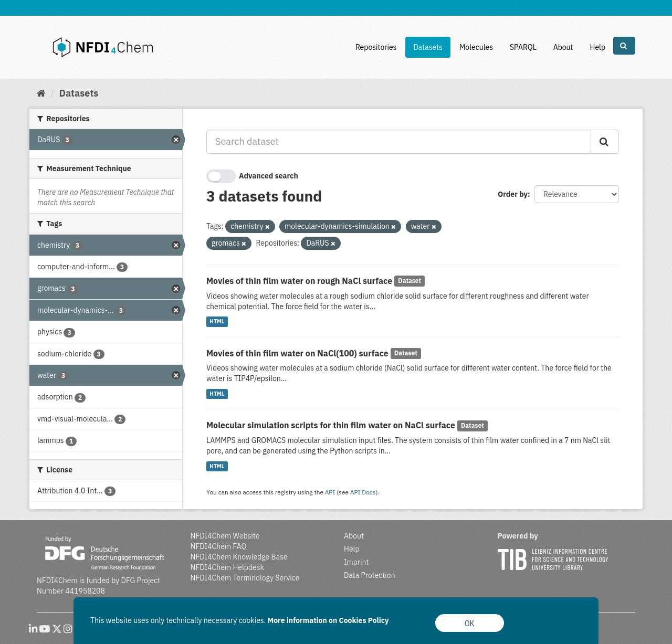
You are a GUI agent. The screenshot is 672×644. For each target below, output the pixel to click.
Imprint (356, 562)
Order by (513, 194)
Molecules (476, 47)
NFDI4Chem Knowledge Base (239, 557)
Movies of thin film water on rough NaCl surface (299, 281)
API (330, 492)
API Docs (363, 492)
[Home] (41, 93)
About (563, 47)
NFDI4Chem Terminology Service (245, 578)
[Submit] (605, 142)
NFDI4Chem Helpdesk (228, 567)
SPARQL (523, 47)
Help (597, 47)
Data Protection (370, 575)
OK (470, 624)
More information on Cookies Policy (328, 620)
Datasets (428, 47)
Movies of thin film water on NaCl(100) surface (297, 353)
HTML (217, 322)
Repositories (376, 47)
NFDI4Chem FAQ (219, 546)
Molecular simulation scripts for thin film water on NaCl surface (331, 425)
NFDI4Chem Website (225, 536)
